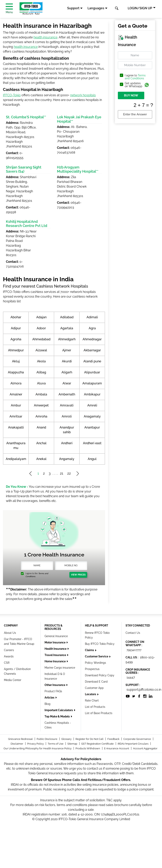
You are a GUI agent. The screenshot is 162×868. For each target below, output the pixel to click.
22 (69, 473)
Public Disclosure (47, 739)
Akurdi (67, 361)
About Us (10, 633)
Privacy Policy (36, 744)
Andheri (67, 443)
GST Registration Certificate (98, 744)
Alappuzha (16, 372)
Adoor (41, 328)
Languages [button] (96, 8)
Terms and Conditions (135, 77)
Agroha (16, 339)
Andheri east (92, 443)
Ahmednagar (92, 339)
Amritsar (16, 416)
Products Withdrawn (88, 748)
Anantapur (92, 427)
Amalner (16, 394)
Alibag (41, 372)
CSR (7, 663)
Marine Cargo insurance (60, 668)
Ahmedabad (41, 339)
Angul (92, 459)
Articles (50, 698)
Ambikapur (92, 394)
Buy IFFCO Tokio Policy (100, 644)
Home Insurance (55, 661)
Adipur (16, 328)
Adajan (41, 317)
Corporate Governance (137, 739)
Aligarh (67, 372)
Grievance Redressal (21, 739)
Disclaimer (17, 744)
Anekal (41, 459)
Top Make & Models (57, 716)
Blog (47, 704)
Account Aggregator (145, 748)
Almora (16, 383)
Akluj (16, 361)
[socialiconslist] (128, 696)
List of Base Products (99, 713)
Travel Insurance (56, 655)
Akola (41, 361)
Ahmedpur (16, 350)
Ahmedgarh (67, 339)
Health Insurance (56, 649)
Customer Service (97, 656)
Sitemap (73, 744)
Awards (9, 656)
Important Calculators (59, 710)
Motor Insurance (55, 642)
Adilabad (67, 317)
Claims (90, 650)
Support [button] (73, 8)
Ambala (41, 394)
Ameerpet (41, 405)
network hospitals (83, 95)
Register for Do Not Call (90, 739)
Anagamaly (92, 416)
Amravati (67, 405)
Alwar (67, 383)
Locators (91, 694)
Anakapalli (16, 427)
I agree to (135, 77)
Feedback (114, 739)
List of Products (95, 707)
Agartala (67, 328)
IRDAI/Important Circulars (133, 744)
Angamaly (67, 459)
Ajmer (67, 350)
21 (62, 473)
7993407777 (134, 650)
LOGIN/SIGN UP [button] (140, 8)
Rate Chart (92, 701)
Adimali (92, 317)
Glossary (67, 739)
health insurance (45, 37)
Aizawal (41, 350)
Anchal (41, 443)
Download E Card (96, 682)
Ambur (16, 405)
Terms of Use (56, 744)
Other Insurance (55, 685)
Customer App (94, 688)
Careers (9, 650)
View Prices (78, 575)
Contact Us (133, 633)
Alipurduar (92, 372)
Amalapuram (92, 383)
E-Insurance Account (117, 748)
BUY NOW (131, 95)
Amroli (67, 416)
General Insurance (56, 636)
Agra (92, 328)
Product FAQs (53, 691)
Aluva (41, 383)
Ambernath (67, 394)
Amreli (92, 405)
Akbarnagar (92, 350)
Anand (41, 427)
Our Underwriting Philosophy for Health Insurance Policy (38, 748)
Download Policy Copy (100, 675)
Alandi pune (92, 361)
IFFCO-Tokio (12, 95)
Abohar (16, 317)
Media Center (13, 680)
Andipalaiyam (16, 459)
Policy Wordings (95, 663)
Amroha (41, 416)
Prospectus (92, 669)
